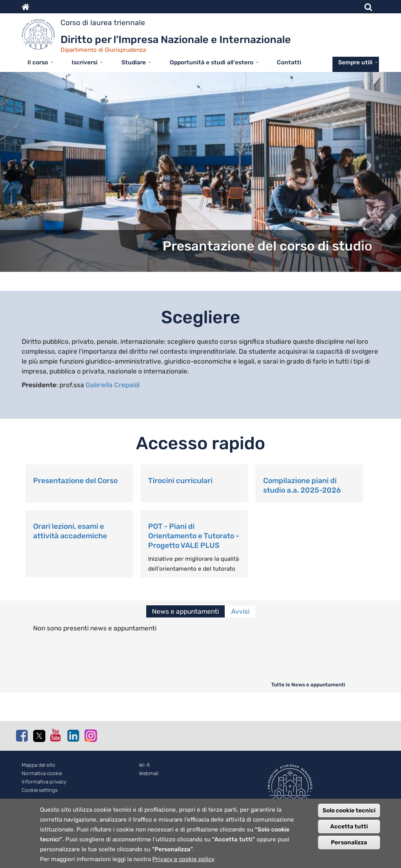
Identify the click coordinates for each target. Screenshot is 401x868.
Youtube (56, 735)
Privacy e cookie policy (183, 863)
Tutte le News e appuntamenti (308, 685)
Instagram (90, 735)
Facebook (22, 736)
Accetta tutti (349, 830)
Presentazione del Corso (75, 481)
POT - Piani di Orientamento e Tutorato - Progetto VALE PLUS (194, 536)
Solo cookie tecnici (349, 814)
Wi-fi (144, 765)
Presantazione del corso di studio (267, 246)
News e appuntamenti (185, 611)
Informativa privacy (44, 782)
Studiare (134, 62)
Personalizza (349, 846)
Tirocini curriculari (180, 481)
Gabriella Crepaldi (113, 385)
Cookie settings (40, 790)
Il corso (38, 62)
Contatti (289, 62)
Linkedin (73, 736)
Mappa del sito (38, 765)
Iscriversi (85, 62)
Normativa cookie (42, 773)
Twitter (39, 736)
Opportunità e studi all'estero (212, 62)
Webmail (149, 773)
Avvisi (240, 611)
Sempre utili (355, 62)
